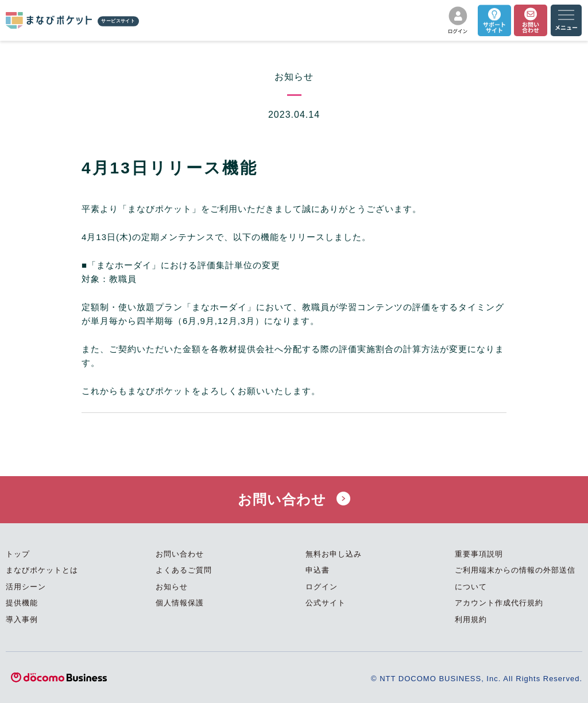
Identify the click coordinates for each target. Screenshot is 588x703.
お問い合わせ (294, 499)
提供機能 (22, 603)
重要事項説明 (479, 554)
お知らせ (172, 587)
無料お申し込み (334, 554)
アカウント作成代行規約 (499, 603)
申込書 (318, 570)
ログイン (322, 587)
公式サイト (326, 603)
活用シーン (26, 587)
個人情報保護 (180, 603)
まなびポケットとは (42, 570)
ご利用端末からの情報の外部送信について (515, 578)
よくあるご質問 (184, 570)
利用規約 (471, 619)
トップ (18, 554)
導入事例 (22, 619)
